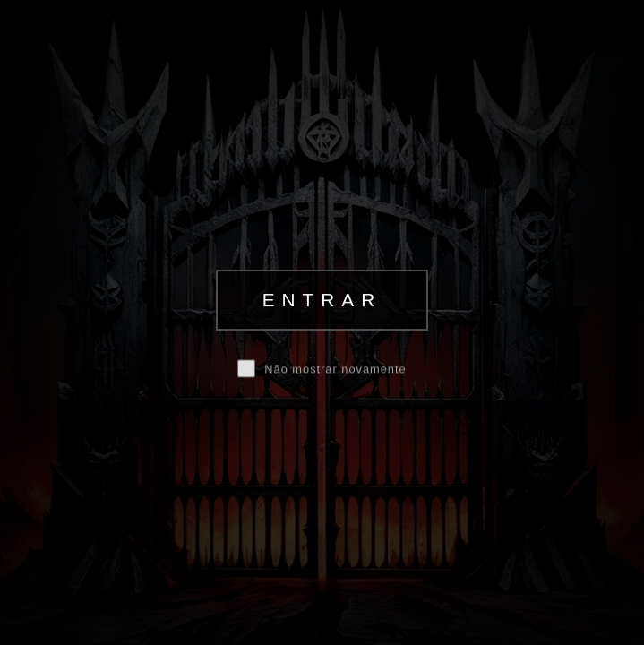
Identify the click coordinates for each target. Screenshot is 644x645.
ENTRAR (322, 300)
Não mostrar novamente (335, 370)
